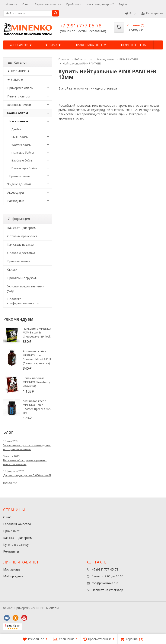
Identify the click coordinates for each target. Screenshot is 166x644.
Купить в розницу (16, 545)
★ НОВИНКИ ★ (21, 45)
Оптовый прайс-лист (22, 236)
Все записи (10, 483)
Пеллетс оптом (134, 45)
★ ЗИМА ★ (53, 45)
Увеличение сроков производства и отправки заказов (27, 447)
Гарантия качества (48, 4)
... (158, 45)
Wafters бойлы (21, 145)
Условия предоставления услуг (26, 288)
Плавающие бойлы (25, 168)
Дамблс (17, 129)
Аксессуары (16, 192)
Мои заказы (12, 569)
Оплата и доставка (21, 253)
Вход (130, 13)
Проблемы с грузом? (22, 278)
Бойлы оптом (18, 113)
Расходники (16, 201)
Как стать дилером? (100, 4)
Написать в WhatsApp (107, 590)
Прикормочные (20, 176)
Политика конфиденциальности (23, 301)
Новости (12, 4)
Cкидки (12, 270)
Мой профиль (13, 576)
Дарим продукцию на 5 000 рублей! (27, 475)
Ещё (123, 4)
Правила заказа (19, 261)
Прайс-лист (74, 4)
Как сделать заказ (20, 244)
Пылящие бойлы (23, 152)
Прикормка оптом (90, 45)
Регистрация (152, 13)
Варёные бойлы (22, 160)
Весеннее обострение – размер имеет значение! (25, 462)
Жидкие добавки (19, 184)
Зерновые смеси (19, 105)
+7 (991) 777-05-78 (81, 25)
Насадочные (19, 121)
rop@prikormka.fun (105, 583)
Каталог (17, 62)
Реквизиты (11, 551)
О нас (26, 4)
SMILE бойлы (20, 137)
